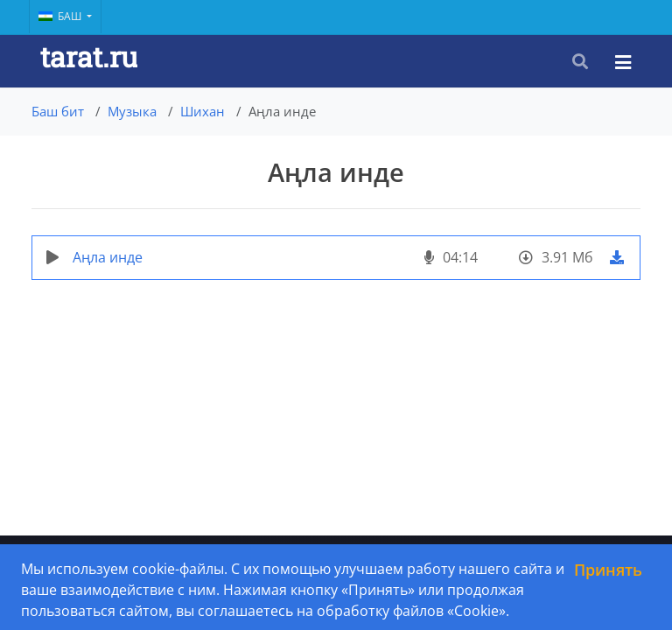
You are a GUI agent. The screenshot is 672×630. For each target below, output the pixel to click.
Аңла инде (108, 257)
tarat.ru (89, 56)
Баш (61, 16)
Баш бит (58, 111)
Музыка (132, 111)
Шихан (203, 111)
